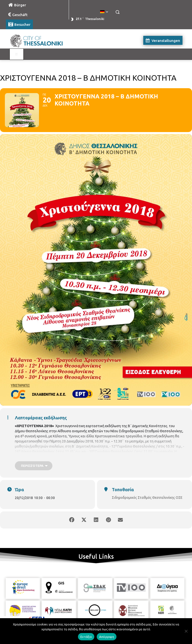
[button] (117, 12)
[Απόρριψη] (186, 631)
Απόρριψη (107, 637)
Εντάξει (86, 637)
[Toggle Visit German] (17, 54)
